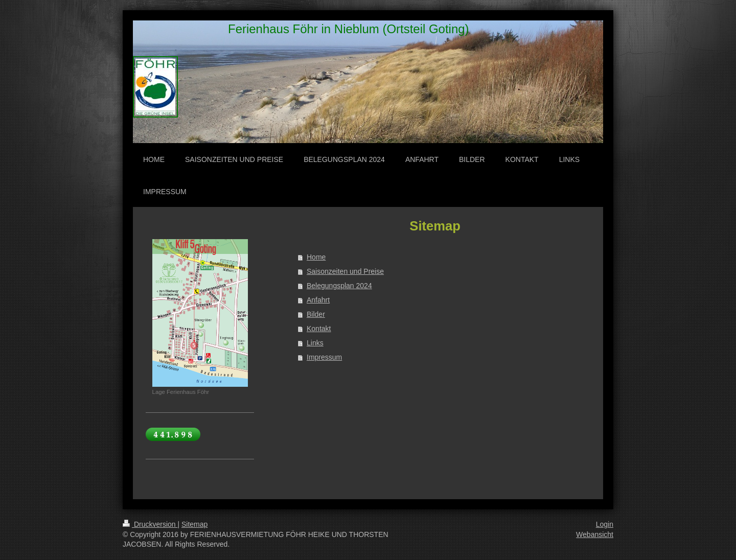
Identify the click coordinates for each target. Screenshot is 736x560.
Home (316, 257)
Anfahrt (318, 300)
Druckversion (150, 524)
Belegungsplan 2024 (339, 286)
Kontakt (319, 329)
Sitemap (194, 524)
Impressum (324, 357)
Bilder (316, 314)
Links (315, 343)
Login (605, 524)
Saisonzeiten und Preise (345, 271)
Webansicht (595, 534)
